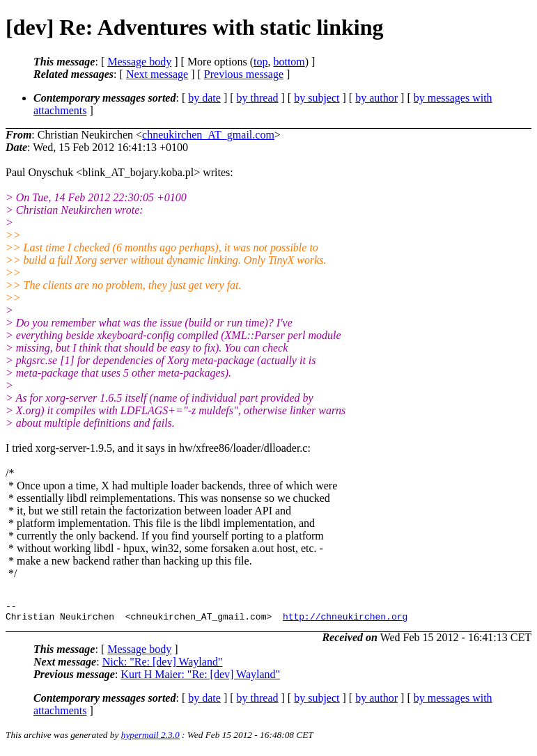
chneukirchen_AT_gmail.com (208, 135)
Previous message (244, 74)
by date (204, 98)
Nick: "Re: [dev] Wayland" (163, 666)
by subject (317, 98)
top (260, 62)
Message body (139, 62)
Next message (157, 74)
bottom (289, 62)
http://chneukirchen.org (345, 620)
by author (376, 98)
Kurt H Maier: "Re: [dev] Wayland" (200, 678)
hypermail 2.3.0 (150, 739)
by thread (258, 98)
